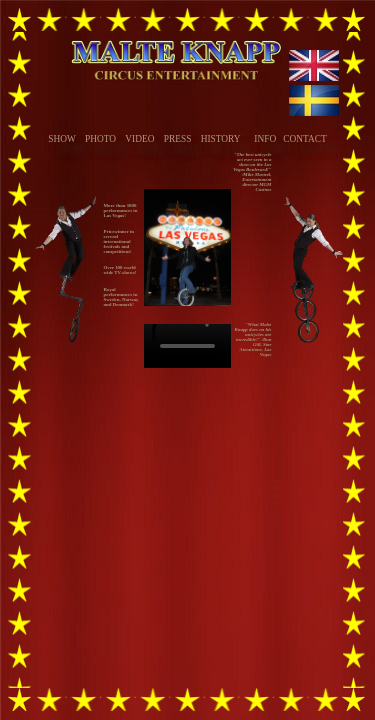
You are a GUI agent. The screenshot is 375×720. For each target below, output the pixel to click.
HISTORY (222, 139)
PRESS (178, 139)
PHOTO (100, 139)
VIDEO (139, 139)
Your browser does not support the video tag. (187, 346)
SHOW (61, 139)
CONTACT (304, 139)
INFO (265, 139)
